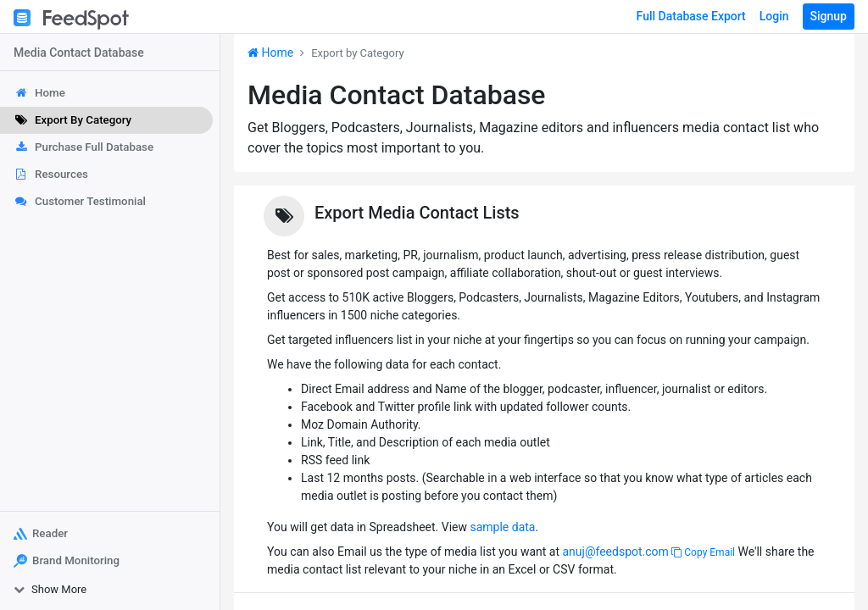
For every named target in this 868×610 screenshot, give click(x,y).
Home (270, 53)
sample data (502, 527)
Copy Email (703, 552)
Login (774, 16)
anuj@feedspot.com (615, 552)
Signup (829, 16)
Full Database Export (691, 16)
